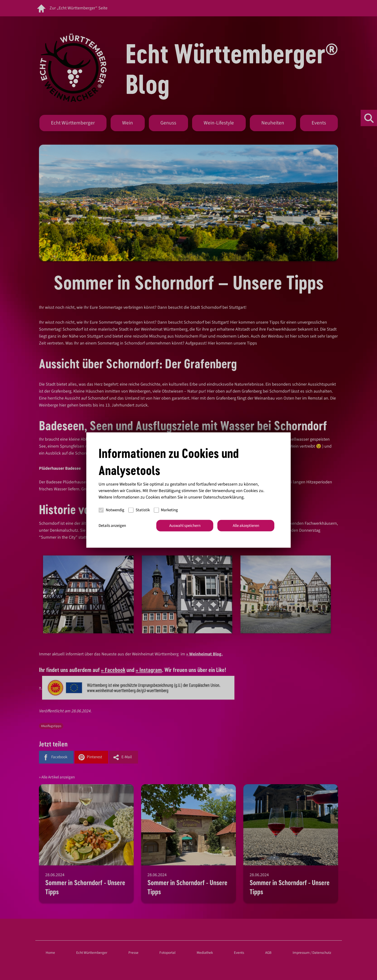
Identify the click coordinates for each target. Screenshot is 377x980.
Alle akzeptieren (246, 525)
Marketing (166, 510)
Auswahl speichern (185, 525)
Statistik (139, 510)
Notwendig (111, 510)
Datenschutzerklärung (223, 497)
